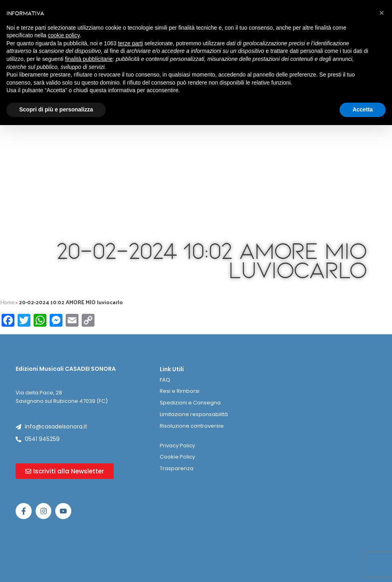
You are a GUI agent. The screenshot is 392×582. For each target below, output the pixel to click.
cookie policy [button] (64, 35)
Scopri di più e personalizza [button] (56, 109)
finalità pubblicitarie (89, 59)
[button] (382, 13)
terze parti (131, 43)
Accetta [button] (363, 109)
